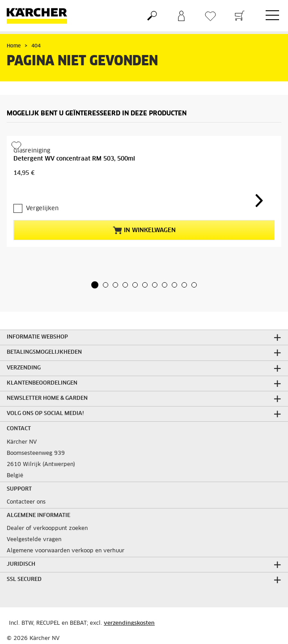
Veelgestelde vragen (34, 540)
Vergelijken (42, 209)
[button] (95, 285)
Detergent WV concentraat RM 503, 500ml (74, 159)
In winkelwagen (144, 230)
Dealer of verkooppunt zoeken (47, 529)
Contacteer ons (26, 502)
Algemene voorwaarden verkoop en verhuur (66, 551)
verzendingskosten (129, 623)
